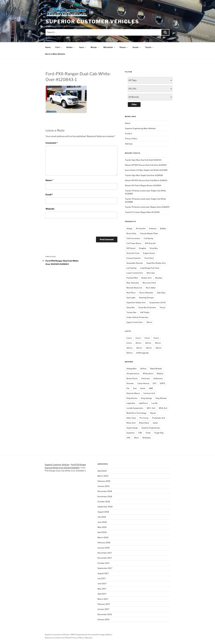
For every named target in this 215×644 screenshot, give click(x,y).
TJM (140, 433)
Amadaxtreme (133, 373)
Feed (68, 638)
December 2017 (105, 553)
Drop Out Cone (133, 253)
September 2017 (105, 568)
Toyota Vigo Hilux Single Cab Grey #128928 (144, 175)
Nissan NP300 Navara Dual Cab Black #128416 (146, 180)
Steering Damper (146, 298)
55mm (159, 348)
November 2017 (105, 558)
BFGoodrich (148, 373)
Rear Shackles (133, 283)
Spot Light (131, 298)
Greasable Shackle (135, 263)
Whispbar (147, 438)
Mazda (95, 47)
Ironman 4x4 (149, 393)
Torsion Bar (131, 312)
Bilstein (160, 373)
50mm (149, 348)
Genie (143, 388)
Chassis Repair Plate (149, 233)
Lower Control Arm (135, 273)
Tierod (162, 307)
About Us (49, 638)
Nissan (124, 47)
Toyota (150, 47)
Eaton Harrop (143, 383)
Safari (155, 423)
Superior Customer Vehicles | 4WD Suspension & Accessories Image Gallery (78, 634)
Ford (59, 47)
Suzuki (137, 47)
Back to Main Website (55, 54)
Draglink (143, 248)
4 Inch (147, 338)
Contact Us (59, 638)
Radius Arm (147, 278)
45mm (139, 348)
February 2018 (104, 542)
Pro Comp (144, 418)
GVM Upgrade (142, 353)
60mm (130, 353)
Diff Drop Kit (150, 243)
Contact (128, 133)
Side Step (161, 293)
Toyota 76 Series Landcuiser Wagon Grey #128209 (147, 207)
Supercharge (132, 428)
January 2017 (103, 609)
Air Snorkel (141, 228)
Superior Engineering (150, 428)
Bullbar (163, 228)
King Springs (146, 398)
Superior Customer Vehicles (92, 22)
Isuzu (83, 47)
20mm (138, 343)
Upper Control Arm (135, 322)
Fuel (135, 388)
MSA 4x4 (163, 408)
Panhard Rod (132, 278)
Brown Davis (132, 378)
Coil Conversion (133, 238)
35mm (158, 343)
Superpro (130, 433)
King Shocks (132, 398)
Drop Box (154, 248)
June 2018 (102, 522)
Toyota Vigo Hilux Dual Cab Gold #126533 (143, 160)
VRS (128, 438)
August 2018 (103, 512)
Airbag (129, 228)
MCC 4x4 (151, 408)
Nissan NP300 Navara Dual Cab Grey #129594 (146, 165)
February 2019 (104, 481)
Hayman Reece (133, 393)
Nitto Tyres (131, 418)
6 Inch (129, 343)
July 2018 (102, 517)
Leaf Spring (131, 268)
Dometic (130, 383)
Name (49, 180)
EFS (155, 383)
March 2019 (103, 476)
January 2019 (103, 486)
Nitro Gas (151, 273)
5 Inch (156, 338)
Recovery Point (149, 283)
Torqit (148, 433)
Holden (71, 47)
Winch (149, 322)
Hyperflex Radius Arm (156, 263)
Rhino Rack (144, 423)
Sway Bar (131, 307)
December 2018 (105, 491)
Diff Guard (131, 248)
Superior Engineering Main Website (140, 128)
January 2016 (103, 619)
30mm (148, 343)
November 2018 (105, 496)
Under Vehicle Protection (137, 317)
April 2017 (102, 594)
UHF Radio (145, 312)
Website (50, 209)
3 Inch (138, 338)
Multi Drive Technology (136, 413)
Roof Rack (131, 293)
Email (49, 195)
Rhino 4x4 (131, 423)
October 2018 (104, 502)
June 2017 (102, 583)
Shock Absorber (146, 293)
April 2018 (102, 532)
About (128, 123)
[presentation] (66, 227)
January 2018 (103, 548)
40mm (130, 348)
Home (48, 47)
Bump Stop (131, 233)
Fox (128, 388)
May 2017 (102, 589)
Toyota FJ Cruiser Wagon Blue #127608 (142, 212)
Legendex (131, 403)
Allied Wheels (156, 369)
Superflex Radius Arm (136, 302)
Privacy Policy (131, 139)
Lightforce (143, 403)
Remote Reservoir (134, 288)
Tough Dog (159, 433)
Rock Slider (151, 288)
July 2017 (102, 578)
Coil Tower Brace (134, 243)
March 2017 (103, 599)
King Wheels (161, 398)
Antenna (153, 228)
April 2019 (102, 471)
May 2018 (102, 527)
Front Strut (149, 258)
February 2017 (104, 604)
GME (151, 388)
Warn (136, 438)
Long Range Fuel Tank (150, 268)
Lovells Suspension (135, 408)
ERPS (162, 383)
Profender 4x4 (159, 418)
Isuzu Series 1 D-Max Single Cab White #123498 (146, 170)
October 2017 (104, 563)
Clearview (145, 378)
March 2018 (103, 537)
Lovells (154, 403)
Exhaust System (134, 258)
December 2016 (105, 614)
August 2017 (103, 573)
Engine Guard (149, 253)
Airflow (143, 369)
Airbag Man (131, 369)
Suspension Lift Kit (157, 302)
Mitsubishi (109, 47)
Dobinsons (158, 378)
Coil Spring (148, 238)
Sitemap (129, 144)
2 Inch (129, 338)
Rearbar (159, 278)
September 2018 (105, 507)
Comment (52, 143)
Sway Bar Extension (147, 307)
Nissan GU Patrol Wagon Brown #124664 (143, 185)
